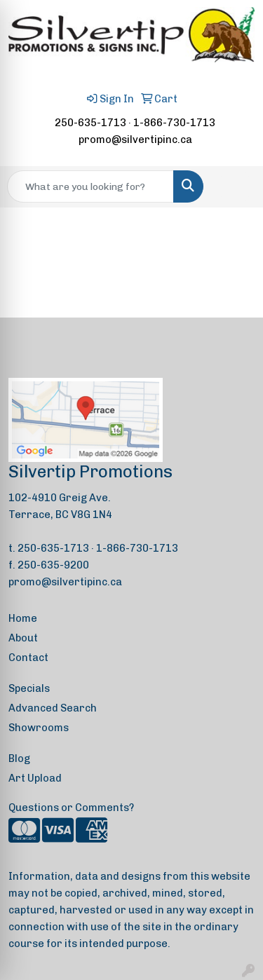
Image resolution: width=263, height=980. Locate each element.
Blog (19, 758)
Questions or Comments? (71, 808)
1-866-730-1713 (174, 123)
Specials (29, 688)
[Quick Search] (90, 186)
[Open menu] (235, 186)
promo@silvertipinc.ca (135, 139)
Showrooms (39, 728)
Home (23, 618)
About (23, 638)
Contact (28, 658)
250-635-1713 (90, 123)
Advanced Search (53, 708)
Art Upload (35, 778)
